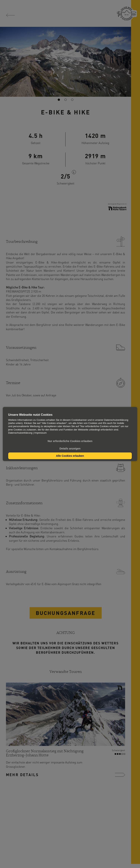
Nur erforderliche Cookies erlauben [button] (70, 441)
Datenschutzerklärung (20, 433)
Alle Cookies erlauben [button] (70, 456)
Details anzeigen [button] (70, 449)
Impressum (40, 433)
